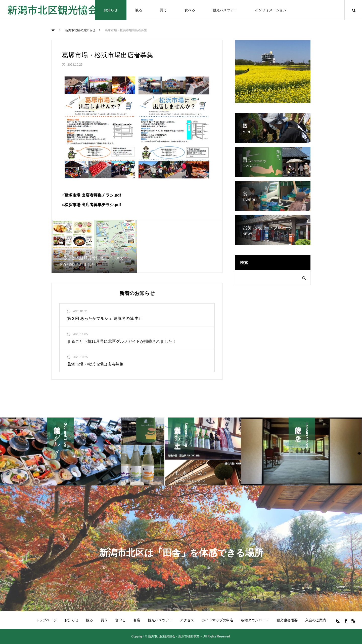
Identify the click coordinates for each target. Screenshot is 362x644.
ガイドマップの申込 (217, 620)
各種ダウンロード (255, 620)
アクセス (187, 620)
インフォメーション (271, 10)
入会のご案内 (316, 620)
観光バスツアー (225, 10)
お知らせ (111, 10)
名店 (137, 620)
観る (139, 10)
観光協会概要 (287, 620)
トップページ (46, 620)
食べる (190, 10)
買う (163, 10)
